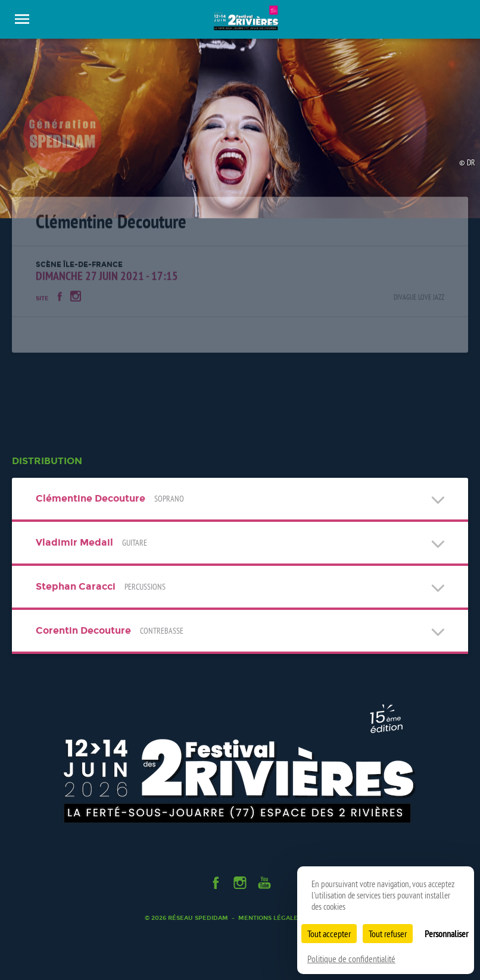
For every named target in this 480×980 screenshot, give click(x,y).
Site (42, 303)
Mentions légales (270, 918)
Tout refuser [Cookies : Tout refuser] (388, 934)
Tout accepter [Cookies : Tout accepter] (329, 934)
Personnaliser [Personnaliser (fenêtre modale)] (446, 934)
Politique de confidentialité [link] (351, 959)
